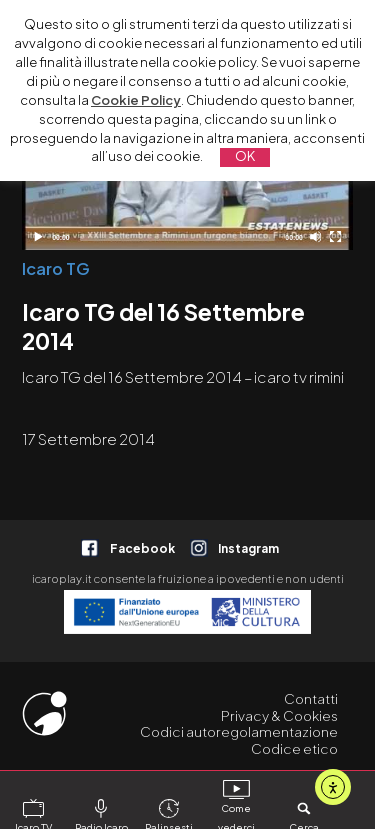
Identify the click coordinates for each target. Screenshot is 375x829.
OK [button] (245, 156)
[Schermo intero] (335, 236)
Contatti (311, 698)
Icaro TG (56, 268)
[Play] (37, 236)
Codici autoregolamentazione (239, 731)
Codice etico (294, 748)
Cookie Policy (136, 100)
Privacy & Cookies (279, 715)
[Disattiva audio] (315, 236)
